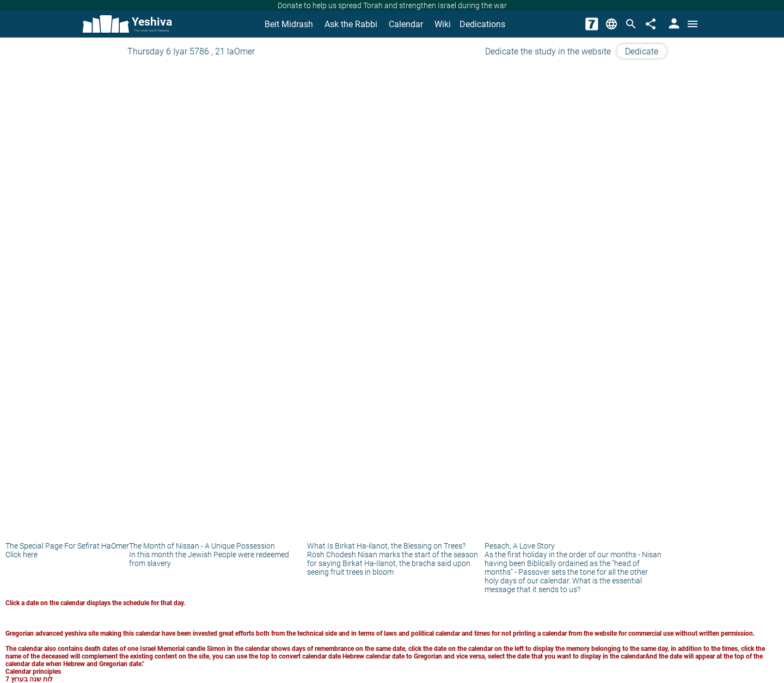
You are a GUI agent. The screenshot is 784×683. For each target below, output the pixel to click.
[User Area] (673, 24)
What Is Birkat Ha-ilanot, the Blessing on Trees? (386, 546)
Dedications (482, 24)
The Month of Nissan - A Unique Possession (202, 546)
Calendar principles (33, 672)
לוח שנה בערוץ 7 (29, 679)
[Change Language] (611, 24)
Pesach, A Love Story (520, 546)
